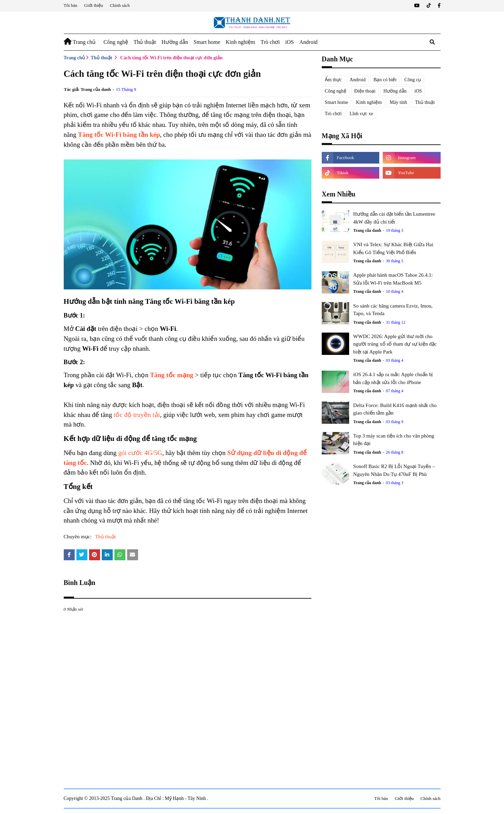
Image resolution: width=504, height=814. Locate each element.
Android (358, 80)
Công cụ (413, 80)
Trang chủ (75, 58)
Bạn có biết (385, 80)
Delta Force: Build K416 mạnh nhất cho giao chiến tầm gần (395, 409)
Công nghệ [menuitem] (116, 42)
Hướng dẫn (395, 91)
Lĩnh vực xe (361, 114)
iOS (418, 91)
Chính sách (120, 5)
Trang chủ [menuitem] (80, 41)
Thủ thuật (102, 58)
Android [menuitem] (309, 42)
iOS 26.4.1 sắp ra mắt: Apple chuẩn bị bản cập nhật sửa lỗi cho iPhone (393, 378)
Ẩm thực (333, 80)
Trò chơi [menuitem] (270, 42)
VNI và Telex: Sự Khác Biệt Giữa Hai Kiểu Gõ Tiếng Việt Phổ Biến (393, 248)
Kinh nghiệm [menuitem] (241, 42)
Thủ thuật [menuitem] (145, 42)
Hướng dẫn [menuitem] (175, 42)
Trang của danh (96, 89)
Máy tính (398, 102)
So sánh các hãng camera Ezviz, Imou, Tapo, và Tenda (393, 310)
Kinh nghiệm (369, 102)
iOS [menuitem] (290, 42)
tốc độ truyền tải (137, 415)
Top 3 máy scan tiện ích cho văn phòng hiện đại (394, 440)
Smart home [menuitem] (207, 42)
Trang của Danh (127, 798)
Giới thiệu (94, 5)
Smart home (336, 102)
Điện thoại (365, 91)
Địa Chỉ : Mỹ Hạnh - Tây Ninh (176, 798)
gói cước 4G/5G (140, 453)
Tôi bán (71, 5)
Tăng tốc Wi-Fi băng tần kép (119, 135)
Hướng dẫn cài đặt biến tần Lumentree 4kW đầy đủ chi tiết (394, 218)
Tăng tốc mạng (172, 375)
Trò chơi (333, 114)
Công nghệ (336, 91)
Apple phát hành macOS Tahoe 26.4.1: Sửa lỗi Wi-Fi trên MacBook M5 (393, 279)
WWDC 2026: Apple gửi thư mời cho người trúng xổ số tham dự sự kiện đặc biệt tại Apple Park (395, 344)
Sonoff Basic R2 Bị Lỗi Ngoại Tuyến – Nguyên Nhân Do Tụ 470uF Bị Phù (394, 470)
